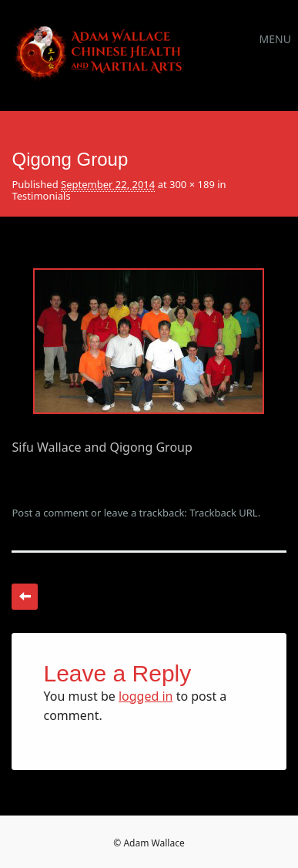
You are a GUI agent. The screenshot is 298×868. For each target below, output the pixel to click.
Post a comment (50, 513)
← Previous (25, 597)
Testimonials (41, 196)
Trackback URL (223, 513)
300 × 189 (192, 184)
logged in (146, 696)
